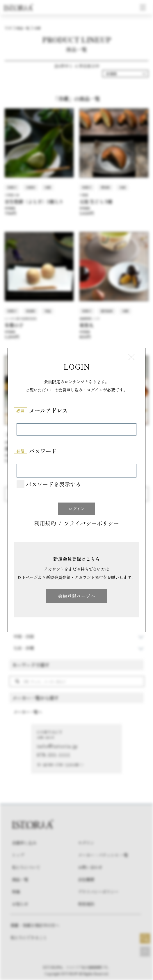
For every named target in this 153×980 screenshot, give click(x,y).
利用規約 (45, 524)
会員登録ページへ (76, 596)
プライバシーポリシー (91, 524)
